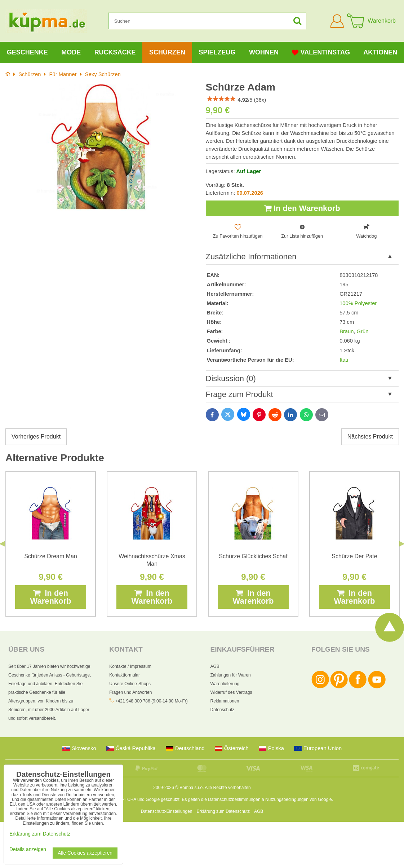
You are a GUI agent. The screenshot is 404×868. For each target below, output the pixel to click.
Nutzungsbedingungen (287, 799)
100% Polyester (358, 303)
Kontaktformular (125, 675)
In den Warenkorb (302, 208)
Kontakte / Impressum (130, 666)
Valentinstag (321, 52)
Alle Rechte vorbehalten (228, 788)
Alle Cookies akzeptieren (85, 853)
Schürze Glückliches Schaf (253, 556)
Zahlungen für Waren (231, 675)
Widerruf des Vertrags (231, 692)
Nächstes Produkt (370, 437)
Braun (347, 331)
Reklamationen (225, 701)
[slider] (221, 99)
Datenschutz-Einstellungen (167, 811)
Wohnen (264, 52)
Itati (344, 360)
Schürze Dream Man (51, 556)
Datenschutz (223, 710)
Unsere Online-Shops (130, 684)
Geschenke (27, 52)
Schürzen (167, 52)
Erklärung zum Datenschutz (223, 811)
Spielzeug (217, 52)
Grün (363, 331)
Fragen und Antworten (130, 692)
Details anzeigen (28, 849)
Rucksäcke (115, 52)
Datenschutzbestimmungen (234, 799)
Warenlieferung (225, 684)
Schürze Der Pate (354, 556)
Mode (71, 52)
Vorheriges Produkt (36, 437)
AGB (215, 666)
